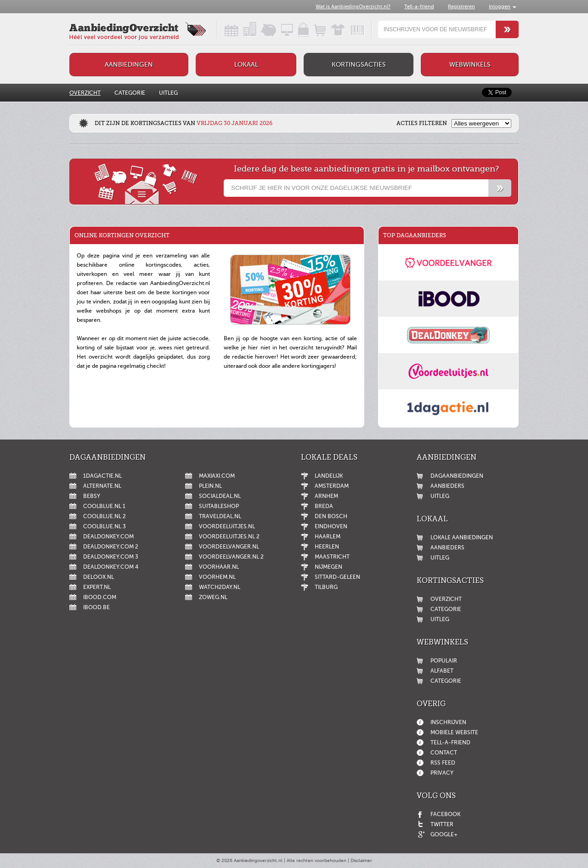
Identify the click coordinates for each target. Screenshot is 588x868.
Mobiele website (454, 732)
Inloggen (500, 7)
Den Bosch (331, 516)
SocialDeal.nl (220, 496)
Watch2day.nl (220, 587)
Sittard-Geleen (337, 577)
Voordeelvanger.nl (229, 547)
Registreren (461, 7)
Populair (444, 661)
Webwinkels (470, 65)
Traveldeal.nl (220, 516)
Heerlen (327, 547)
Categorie (130, 93)
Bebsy (92, 496)
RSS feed (443, 763)
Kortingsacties (359, 65)
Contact (444, 753)
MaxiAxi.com (217, 476)
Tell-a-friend (419, 7)
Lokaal (246, 65)
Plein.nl (210, 486)
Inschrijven (448, 722)
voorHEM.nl (217, 577)
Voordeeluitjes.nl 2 (229, 537)
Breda (324, 506)
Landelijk (329, 476)
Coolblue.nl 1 (104, 506)
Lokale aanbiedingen (462, 537)
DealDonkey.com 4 (111, 567)
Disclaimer (361, 860)
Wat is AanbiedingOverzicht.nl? (353, 7)
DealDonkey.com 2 (111, 547)
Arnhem (326, 496)
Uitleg (168, 93)
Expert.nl (97, 587)
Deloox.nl (99, 577)
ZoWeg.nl (213, 597)
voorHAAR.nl (219, 567)
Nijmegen (328, 567)
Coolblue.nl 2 (105, 516)
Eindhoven (331, 526)
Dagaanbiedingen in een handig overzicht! (224, 29)
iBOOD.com (100, 597)
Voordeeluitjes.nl (227, 526)
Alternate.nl (102, 486)
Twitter (442, 824)
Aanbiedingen (129, 65)
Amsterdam (332, 486)
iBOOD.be (96, 607)
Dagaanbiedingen (457, 476)
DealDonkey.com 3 (111, 557)
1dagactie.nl (102, 476)
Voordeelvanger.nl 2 (231, 557)
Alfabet (442, 671)
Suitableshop (219, 506)
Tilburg (326, 587)
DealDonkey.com (108, 537)
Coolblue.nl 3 (105, 526)
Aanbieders (447, 486)
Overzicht (85, 93)
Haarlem (328, 537)
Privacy (442, 773)
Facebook (445, 814)
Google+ (444, 834)
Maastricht (332, 557)
